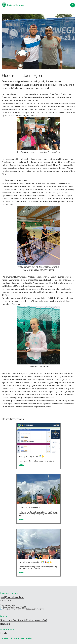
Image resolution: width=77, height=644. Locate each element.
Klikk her (4, 633)
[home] (13, 5)
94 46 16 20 (6, 601)
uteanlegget (31, 609)
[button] (73, 5)
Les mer (21, 465)
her (31, 638)
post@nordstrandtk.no (12, 597)
